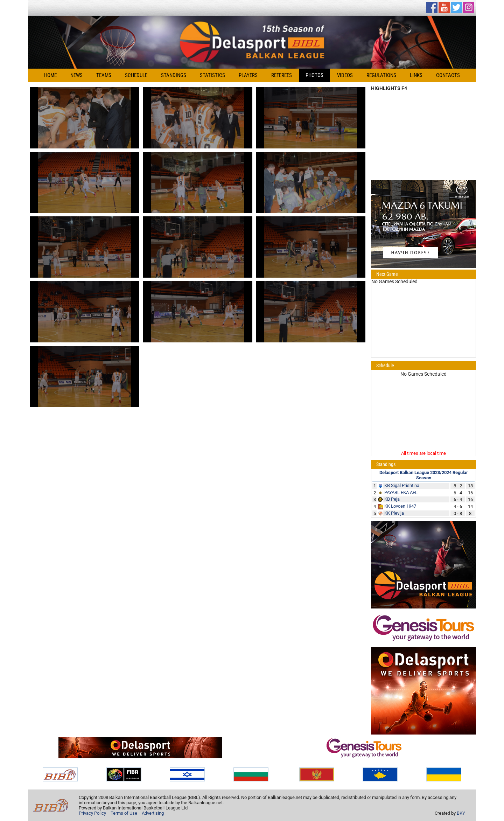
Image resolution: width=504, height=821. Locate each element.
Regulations (381, 75)
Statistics (212, 75)
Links (416, 75)
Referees (282, 75)
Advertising (153, 813)
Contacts (448, 75)
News (76, 75)
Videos (345, 75)
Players (248, 75)
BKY (461, 813)
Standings (174, 75)
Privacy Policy (92, 813)
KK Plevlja (394, 513)
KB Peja (392, 499)
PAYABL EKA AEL (401, 492)
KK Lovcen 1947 (400, 506)
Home (50, 75)
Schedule (136, 75)
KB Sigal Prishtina (402, 485)
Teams (104, 75)
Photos (314, 75)
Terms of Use (124, 813)
